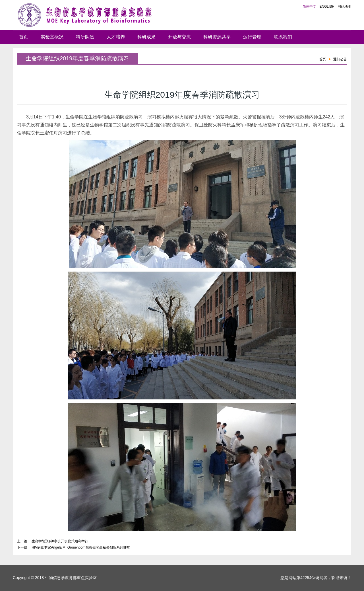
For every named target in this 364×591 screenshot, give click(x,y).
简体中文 (309, 7)
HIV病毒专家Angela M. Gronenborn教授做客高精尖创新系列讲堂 (81, 547)
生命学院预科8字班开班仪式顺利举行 (60, 541)
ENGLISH (327, 7)
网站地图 (344, 7)
